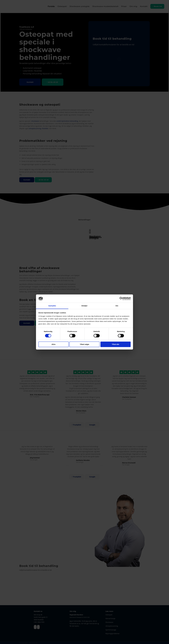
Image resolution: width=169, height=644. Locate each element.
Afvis (54, 344)
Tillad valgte (84, 344)
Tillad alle (115, 344)
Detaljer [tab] (84, 306)
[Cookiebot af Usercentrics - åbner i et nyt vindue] (121, 299)
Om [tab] (117, 306)
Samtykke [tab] (52, 306)
